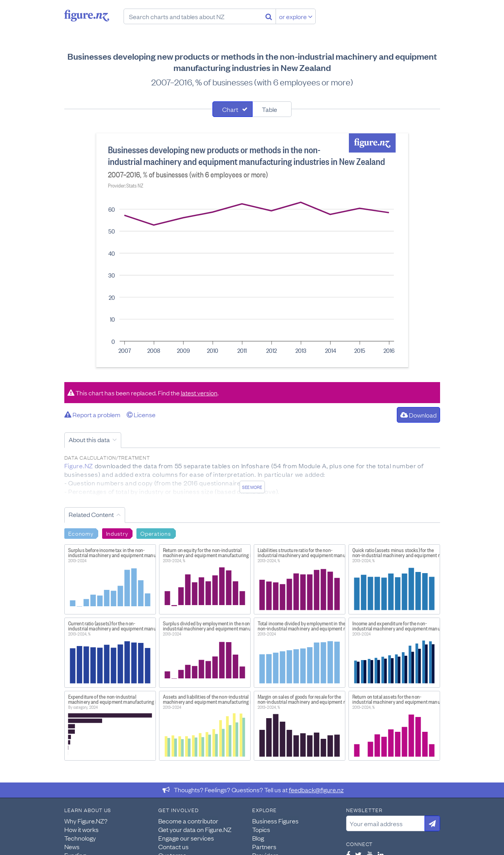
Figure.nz (87, 16)
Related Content (91, 514)
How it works (81, 829)
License (141, 414)
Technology (80, 838)
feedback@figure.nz (316, 790)
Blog (258, 838)
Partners (264, 846)
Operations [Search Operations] (156, 533)
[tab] (233, 109)
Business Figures (275, 821)
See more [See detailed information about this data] (252, 487)
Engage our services (186, 838)
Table (270, 109)
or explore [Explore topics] (296, 16)
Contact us (173, 846)
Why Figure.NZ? (86, 821)
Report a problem (92, 414)
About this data (89, 439)
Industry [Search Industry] (117, 533)
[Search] (269, 16)
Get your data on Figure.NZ (195, 829)
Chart (230, 109)
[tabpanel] (252, 250)
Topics (261, 829)
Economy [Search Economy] (81, 533)
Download (418, 415)
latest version (199, 393)
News (72, 846)
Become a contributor (188, 821)
